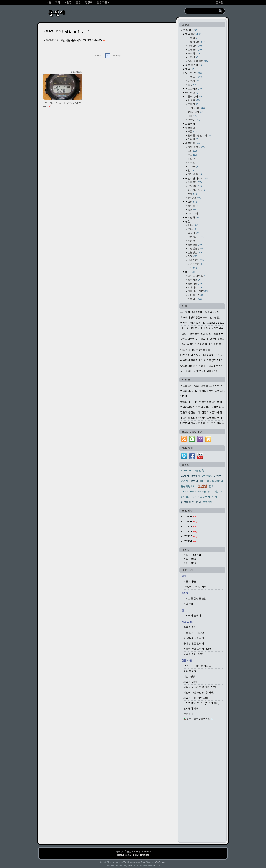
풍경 (192, 210)
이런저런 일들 (197, 190)
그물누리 (192, 124)
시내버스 (195, 287)
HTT (202, 481)
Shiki (130, 865)
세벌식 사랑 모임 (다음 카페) (199, 692)
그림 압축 (199, 470)
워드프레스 (193, 89)
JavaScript (195, 112)
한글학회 (188, 604)
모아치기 (194, 53)
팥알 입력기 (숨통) (193, 654)
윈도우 (193, 159)
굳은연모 (192, 128)
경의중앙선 (196, 237)
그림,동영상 (196, 147)
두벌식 (193, 38)
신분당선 (195, 252)
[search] (202, 11)
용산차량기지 (188, 486)
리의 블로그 (190, 671)
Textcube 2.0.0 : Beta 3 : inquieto (133, 855)
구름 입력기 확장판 (194, 633)
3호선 (192, 229)
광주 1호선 (196, 260)
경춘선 (193, 241)
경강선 (193, 233)
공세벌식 (195, 46)
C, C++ (193, 167)
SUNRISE (186, 470)
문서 (192, 155)
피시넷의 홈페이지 (193, 615)
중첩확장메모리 (215, 481)
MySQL (194, 120)
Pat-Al (157, 865)
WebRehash (160, 862)
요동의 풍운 (190, 581)
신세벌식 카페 (191, 708)
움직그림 (208, 502)
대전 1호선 (195, 264)
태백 (215, 497)
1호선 (193, 225)
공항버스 (195, 284)
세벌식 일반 (196, 42)
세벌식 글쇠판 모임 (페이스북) (200, 687)
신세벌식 (195, 50)
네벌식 (193, 57)
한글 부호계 (194, 65)
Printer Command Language (196, 491)
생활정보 (195, 182)
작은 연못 (189, 714)
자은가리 (218, 491)
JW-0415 (207, 476)
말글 (190, 69)
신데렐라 (186, 497)
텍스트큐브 (193, 73)
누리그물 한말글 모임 (195, 599)
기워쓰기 (195, 77)
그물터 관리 (194, 96)
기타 (192, 268)
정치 (192, 194)
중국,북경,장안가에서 (195, 587)
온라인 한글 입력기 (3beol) (198, 649)
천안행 (202, 486)
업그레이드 (187, 502)
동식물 (193, 206)
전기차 (184, 481)
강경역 (218, 476)
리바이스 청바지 (201, 497)
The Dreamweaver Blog (134, 862)
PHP (192, 116)
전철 (190, 221)
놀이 (192, 151)
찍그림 (191, 202)
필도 (211, 486)
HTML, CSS (196, 108)
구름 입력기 (190, 627)
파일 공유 (195, 174)
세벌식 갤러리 (191, 682)
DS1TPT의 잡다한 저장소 (197, 666)
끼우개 (193, 81)
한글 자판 (193, 34)
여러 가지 (195, 213)
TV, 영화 (194, 198)
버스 (190, 272)
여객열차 (192, 217)
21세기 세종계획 (190, 476)
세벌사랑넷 (189, 676)
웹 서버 (194, 100)
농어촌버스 (195, 295)
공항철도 (195, 245)
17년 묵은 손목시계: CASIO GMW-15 (81, 40)
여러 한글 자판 (198, 61)
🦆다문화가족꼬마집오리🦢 (198, 719)
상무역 (194, 481)
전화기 (193, 139)
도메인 (193, 104)
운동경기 (195, 186)
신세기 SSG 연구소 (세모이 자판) (201, 703)
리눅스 (193, 163)
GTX (192, 256)
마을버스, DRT (198, 291)
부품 (192, 131)
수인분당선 (196, 248)
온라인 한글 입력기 (194, 643)
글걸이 (130, 852)
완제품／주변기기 (199, 135)
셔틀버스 (195, 299)
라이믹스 (192, 93)
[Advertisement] (202, 783)
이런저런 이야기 (197, 178)
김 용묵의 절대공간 (194, 638)
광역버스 (194, 280)
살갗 (192, 85)
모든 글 (190, 30)
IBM (198, 502)
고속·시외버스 (197, 276)
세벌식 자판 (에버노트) (196, 698)
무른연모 (193, 143)
